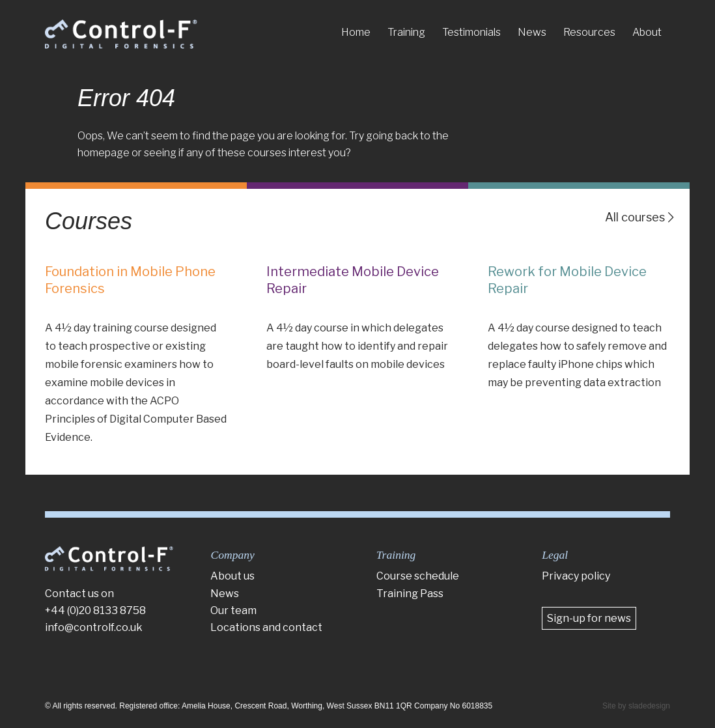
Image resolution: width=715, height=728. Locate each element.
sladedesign (649, 706)
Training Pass (410, 594)
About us (232, 576)
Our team (233, 610)
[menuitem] (356, 33)
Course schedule (418, 576)
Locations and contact (266, 627)
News (225, 594)
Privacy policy (576, 576)
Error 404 (126, 98)
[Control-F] (121, 34)
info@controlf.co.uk (94, 627)
